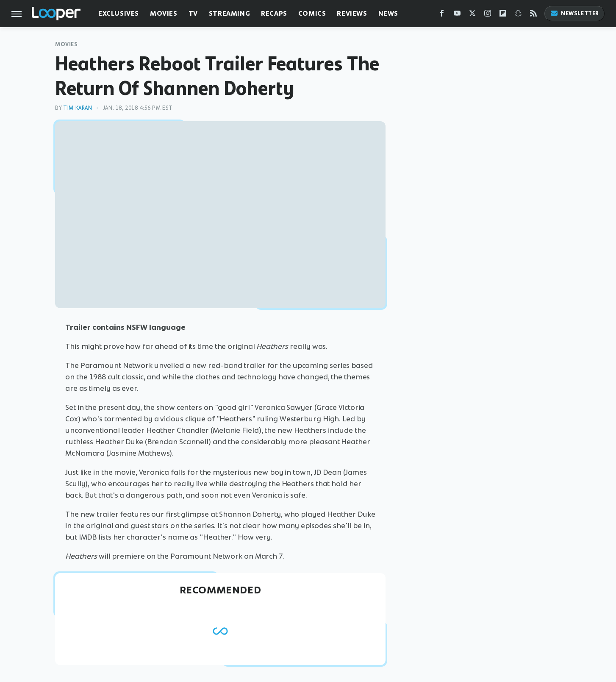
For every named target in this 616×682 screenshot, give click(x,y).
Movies (164, 13)
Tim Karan (78, 108)
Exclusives (119, 13)
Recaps (274, 13)
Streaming (229, 13)
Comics (312, 13)
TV (193, 13)
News (388, 13)
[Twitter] (472, 15)
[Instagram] (488, 15)
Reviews (352, 13)
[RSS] (533, 15)
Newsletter (574, 13)
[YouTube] (457, 15)
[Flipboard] (503, 15)
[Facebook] (442, 15)
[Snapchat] (518, 15)
